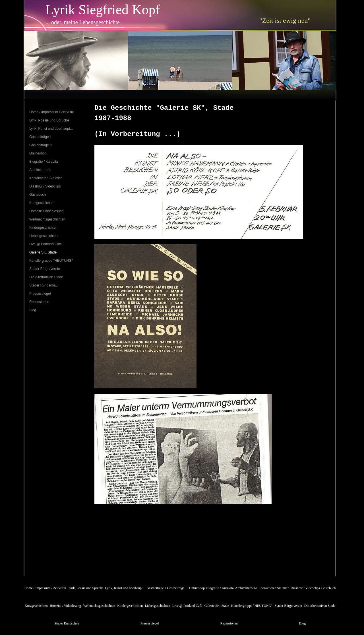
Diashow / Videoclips (45, 186)
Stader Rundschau (43, 285)
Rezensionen (39, 302)
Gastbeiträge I (40, 137)
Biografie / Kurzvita (44, 162)
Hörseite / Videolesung (46, 211)
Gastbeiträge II (41, 145)
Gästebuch (38, 195)
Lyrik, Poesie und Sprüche (49, 120)
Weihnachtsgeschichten (47, 219)
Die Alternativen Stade (46, 277)
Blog (33, 310)
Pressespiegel (40, 294)
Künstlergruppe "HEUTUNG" (51, 261)
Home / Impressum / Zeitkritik (51, 112)
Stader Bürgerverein (45, 269)
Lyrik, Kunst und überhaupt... (51, 129)
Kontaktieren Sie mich (46, 178)
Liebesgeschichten (43, 236)
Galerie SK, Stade (43, 252)
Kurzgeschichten (42, 203)
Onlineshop (38, 153)
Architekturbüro (41, 170)
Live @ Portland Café (45, 244)
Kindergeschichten (43, 228)
